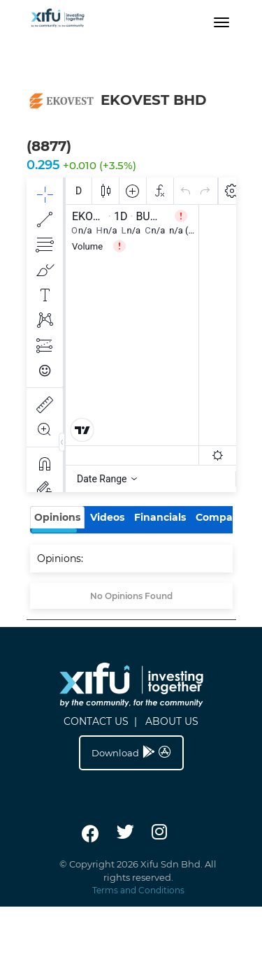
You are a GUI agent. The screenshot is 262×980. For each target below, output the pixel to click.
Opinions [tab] (57, 517)
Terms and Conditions (138, 890)
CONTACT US (96, 721)
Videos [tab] (107, 517)
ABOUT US (172, 721)
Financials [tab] (160, 517)
